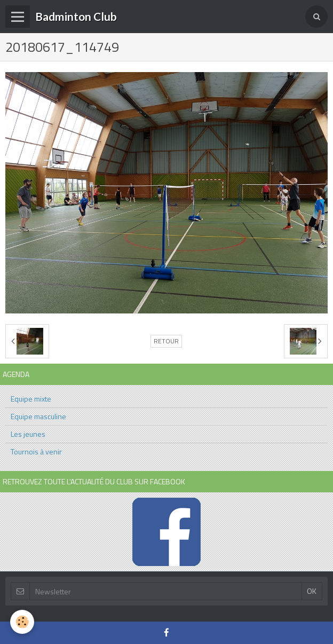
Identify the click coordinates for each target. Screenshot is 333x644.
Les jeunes (28, 434)
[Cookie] (23, 622)
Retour (166, 341)
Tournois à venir (36, 451)
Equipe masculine (38, 416)
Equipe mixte (31, 399)
